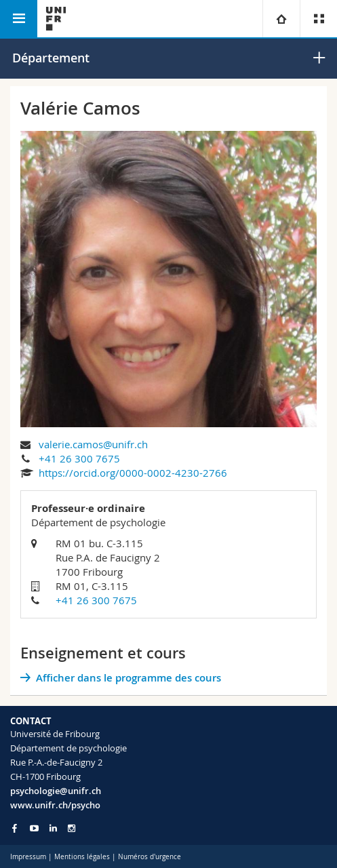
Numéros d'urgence (150, 857)
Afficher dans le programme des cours (128, 678)
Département (51, 58)
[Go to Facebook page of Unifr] (15, 828)
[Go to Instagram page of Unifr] (72, 828)
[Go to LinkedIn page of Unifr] (53, 828)
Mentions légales (82, 857)
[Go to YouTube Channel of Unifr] (34, 828)
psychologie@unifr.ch (56, 791)
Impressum (28, 857)
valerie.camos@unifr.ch (93, 444)
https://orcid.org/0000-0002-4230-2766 (133, 473)
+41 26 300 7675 (79, 458)
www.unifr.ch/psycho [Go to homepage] (55, 805)
